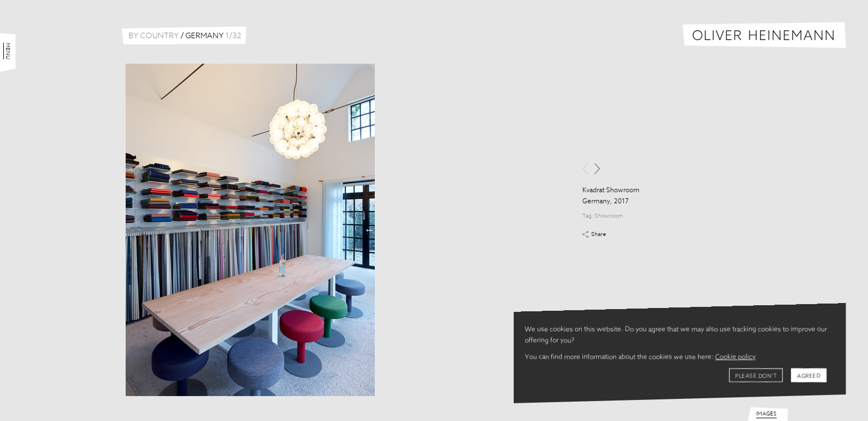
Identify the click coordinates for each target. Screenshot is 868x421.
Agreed (809, 376)
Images (766, 414)
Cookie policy (735, 357)
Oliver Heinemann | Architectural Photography (764, 35)
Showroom (609, 216)
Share (599, 234)
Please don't (756, 376)
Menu (8, 51)
